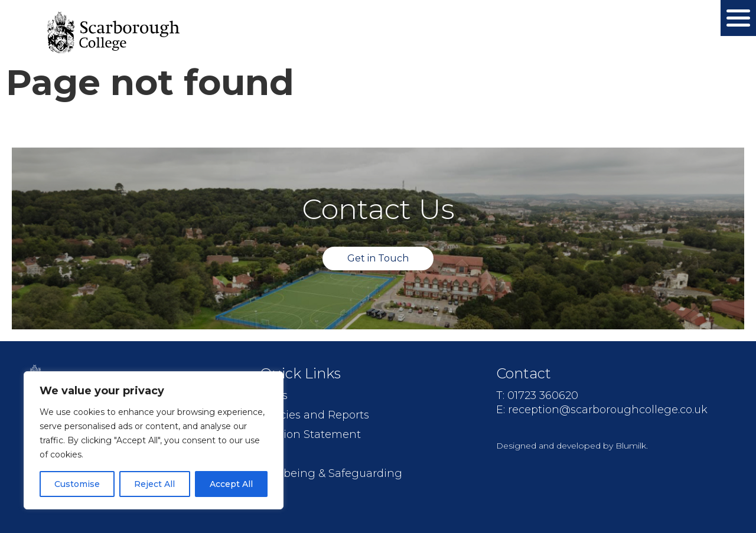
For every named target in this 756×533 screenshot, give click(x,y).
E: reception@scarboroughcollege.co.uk (602, 410)
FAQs (274, 395)
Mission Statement (310, 434)
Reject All (154, 484)
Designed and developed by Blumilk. (572, 446)
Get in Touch (378, 258)
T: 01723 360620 (537, 395)
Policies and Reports (315, 415)
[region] (154, 440)
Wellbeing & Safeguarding (331, 473)
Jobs (272, 454)
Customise (77, 484)
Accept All (231, 484)
